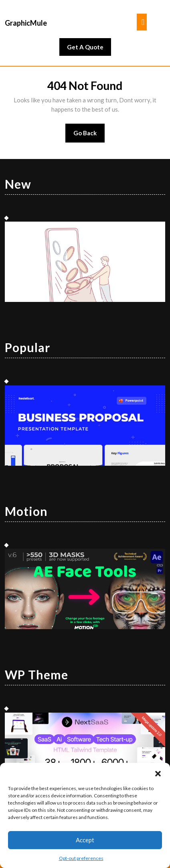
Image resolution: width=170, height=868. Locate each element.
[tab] (142, 22)
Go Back (89, 135)
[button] (158, 773)
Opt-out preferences (81, 858)
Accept (85, 840)
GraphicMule (26, 23)
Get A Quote (89, 49)
